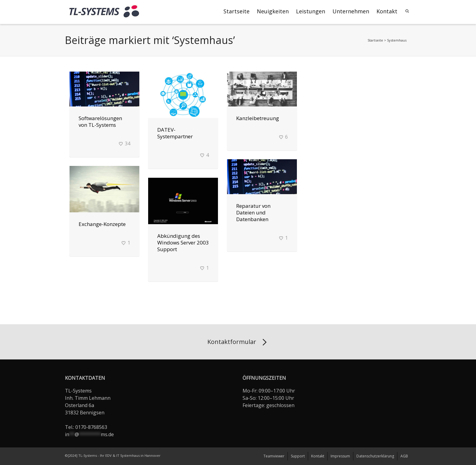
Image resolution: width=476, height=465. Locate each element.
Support (298, 456)
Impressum (340, 456)
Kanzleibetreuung (258, 118)
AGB (404, 456)
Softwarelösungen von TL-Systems (100, 121)
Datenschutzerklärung (375, 456)
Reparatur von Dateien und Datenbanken (253, 212)
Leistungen (311, 11)
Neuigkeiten (273, 11)
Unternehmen (351, 11)
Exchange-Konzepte (102, 224)
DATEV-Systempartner (175, 133)
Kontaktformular (238, 342)
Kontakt (387, 11)
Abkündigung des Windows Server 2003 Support (183, 243)
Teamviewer (274, 456)
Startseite (236, 11)
